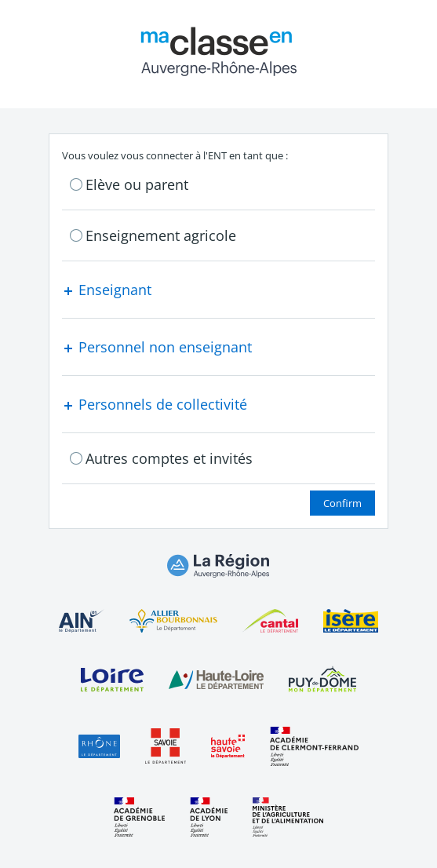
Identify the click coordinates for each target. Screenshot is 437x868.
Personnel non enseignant (157, 347)
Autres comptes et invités (169, 458)
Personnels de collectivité (155, 404)
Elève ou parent (137, 184)
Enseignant (107, 290)
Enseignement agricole (161, 235)
